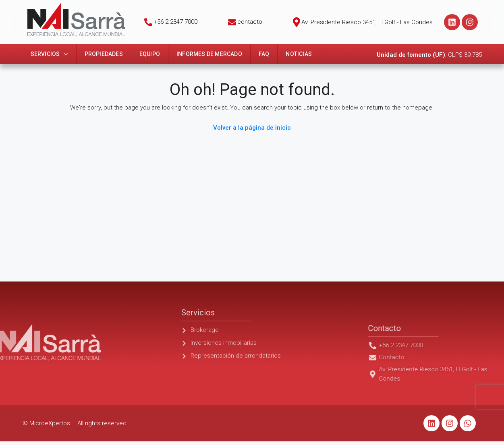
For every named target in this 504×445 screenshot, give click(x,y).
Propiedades (104, 54)
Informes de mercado (209, 54)
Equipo (150, 54)
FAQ (264, 54)
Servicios (45, 54)
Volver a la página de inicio (252, 128)
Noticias (299, 54)
